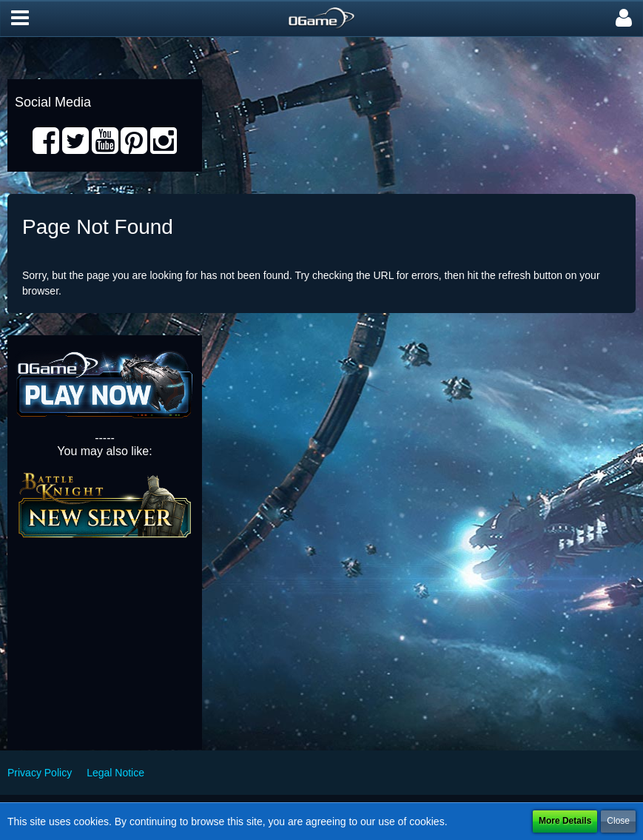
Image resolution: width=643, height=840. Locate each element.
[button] (20, 19)
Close (618, 821)
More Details (565, 821)
